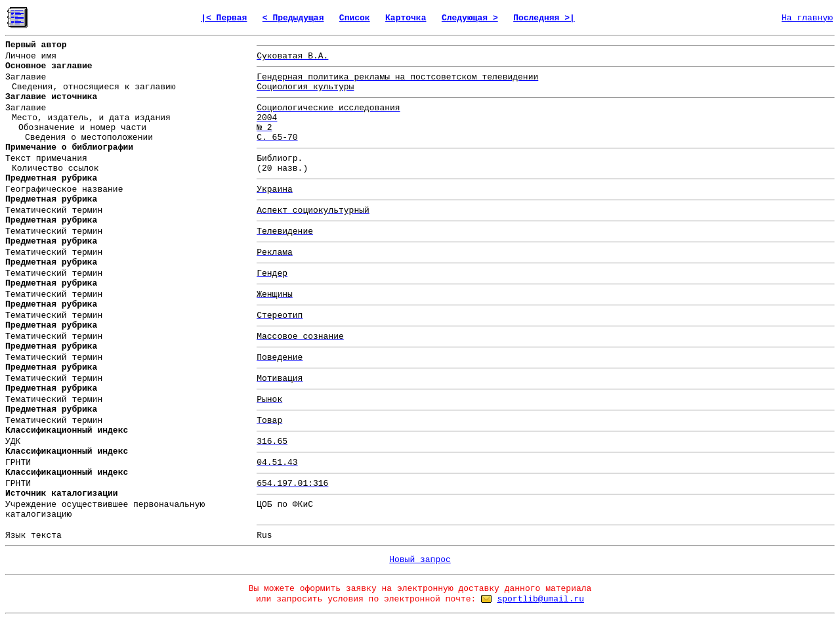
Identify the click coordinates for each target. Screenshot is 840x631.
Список (355, 18)
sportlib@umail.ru (540, 599)
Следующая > (470, 18)
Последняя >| (544, 18)
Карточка (406, 18)
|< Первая (224, 18)
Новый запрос (420, 560)
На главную (807, 18)
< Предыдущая (293, 18)
